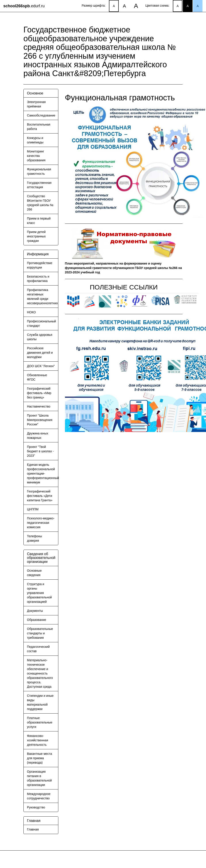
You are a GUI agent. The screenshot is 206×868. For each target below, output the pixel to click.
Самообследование (41, 115)
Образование (37, 620)
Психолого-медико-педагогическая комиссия (41, 523)
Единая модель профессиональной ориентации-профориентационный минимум (43, 473)
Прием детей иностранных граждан (36, 236)
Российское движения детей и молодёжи (40, 353)
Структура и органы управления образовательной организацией (39, 593)
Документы (35, 611)
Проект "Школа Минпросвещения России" (40, 420)
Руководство (36, 807)
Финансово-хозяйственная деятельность (38, 740)
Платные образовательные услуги (40, 722)
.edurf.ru (24, 6)
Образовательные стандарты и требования (40, 633)
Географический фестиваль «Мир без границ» (39, 393)
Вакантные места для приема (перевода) (39, 758)
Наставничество (39, 406)
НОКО (31, 312)
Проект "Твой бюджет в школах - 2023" (40, 451)
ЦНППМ (33, 509)
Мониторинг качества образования (36, 156)
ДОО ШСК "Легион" (41, 366)
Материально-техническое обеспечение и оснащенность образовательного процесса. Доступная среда (40, 673)
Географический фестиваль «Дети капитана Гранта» (40, 496)
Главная (33, 829)
